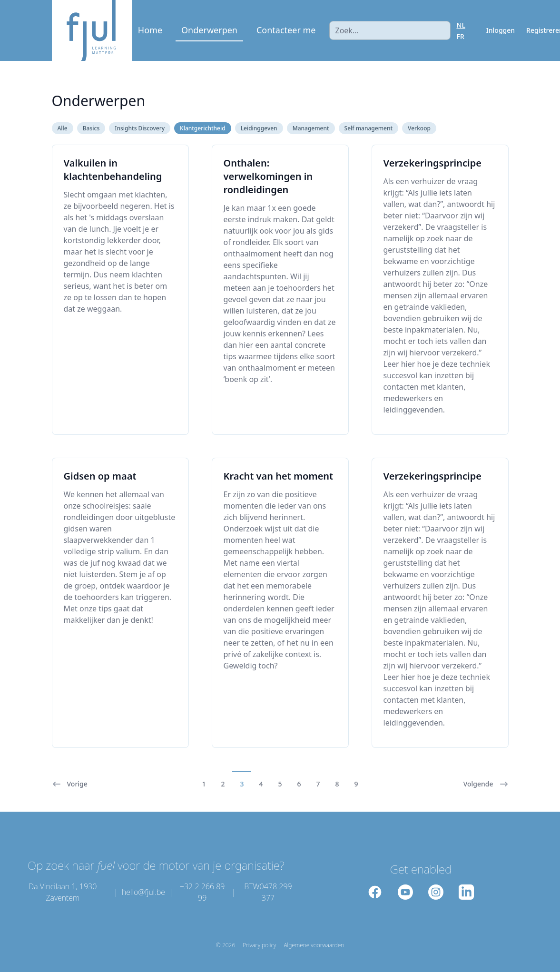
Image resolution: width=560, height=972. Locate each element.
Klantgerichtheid (203, 128)
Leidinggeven (259, 128)
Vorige (70, 784)
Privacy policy (259, 945)
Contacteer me (286, 30)
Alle (63, 128)
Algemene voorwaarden (314, 945)
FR (461, 36)
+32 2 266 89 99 (202, 892)
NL (461, 25)
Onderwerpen (209, 30)
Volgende (486, 784)
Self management (368, 128)
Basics (91, 128)
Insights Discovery (140, 128)
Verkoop (419, 128)
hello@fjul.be (143, 892)
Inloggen (501, 30)
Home (150, 30)
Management (311, 128)
